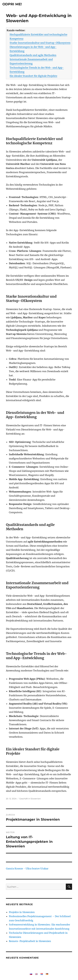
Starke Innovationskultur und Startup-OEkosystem (40, 43)
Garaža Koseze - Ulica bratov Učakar (27, 869)
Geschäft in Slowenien (30, 799)
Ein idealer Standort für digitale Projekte (33, 76)
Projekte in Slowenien (22, 912)
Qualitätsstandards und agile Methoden (33, 55)
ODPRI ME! (12, 4)
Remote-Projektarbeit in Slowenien (30, 941)
